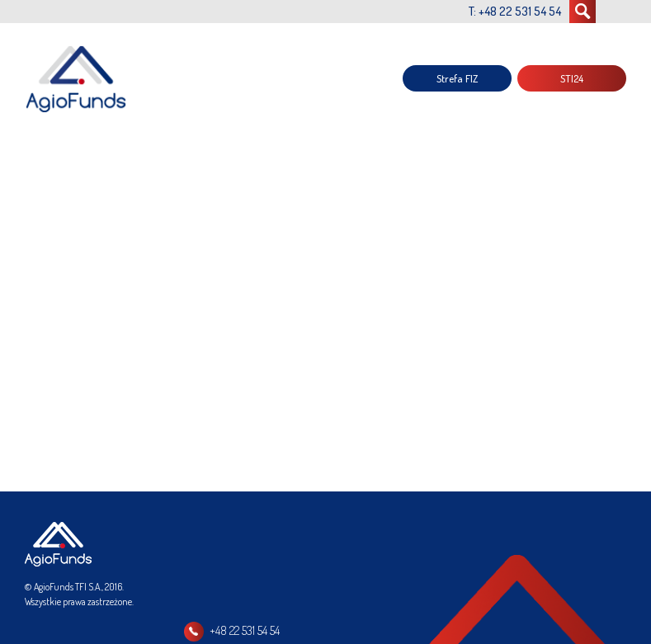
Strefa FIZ (457, 78)
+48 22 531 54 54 (245, 630)
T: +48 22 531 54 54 (515, 11)
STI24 (572, 78)
